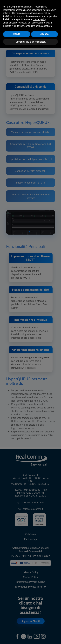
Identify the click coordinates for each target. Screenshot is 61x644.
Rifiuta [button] (17, 34)
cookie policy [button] (39, 19)
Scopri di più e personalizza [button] (30, 42)
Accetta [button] (44, 34)
